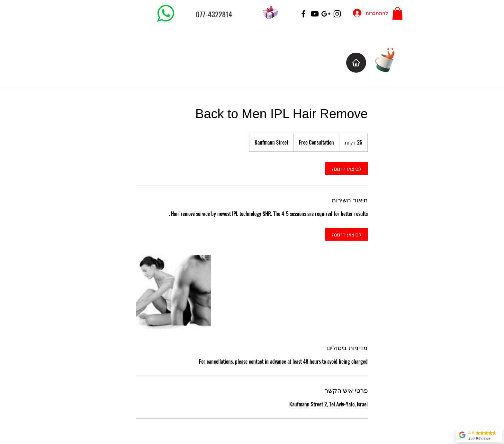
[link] (346, 168)
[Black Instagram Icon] (337, 14)
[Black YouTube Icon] (315, 14)
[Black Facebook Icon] (303, 14)
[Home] (356, 63)
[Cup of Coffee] (388, 59)
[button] (397, 13)
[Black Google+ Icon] (326, 14)
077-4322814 (214, 14)
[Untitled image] (174, 292)
